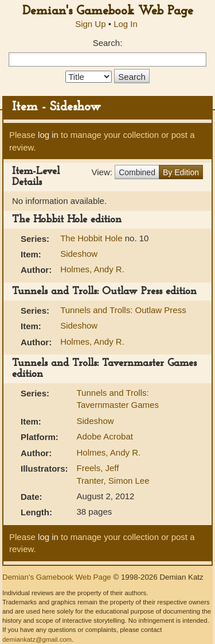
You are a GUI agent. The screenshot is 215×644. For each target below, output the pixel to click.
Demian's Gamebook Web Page (108, 11)
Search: (108, 43)
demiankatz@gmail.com (37, 639)
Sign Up (90, 24)
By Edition (181, 172)
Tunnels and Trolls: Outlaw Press (123, 310)
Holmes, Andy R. (92, 269)
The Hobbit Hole (93, 238)
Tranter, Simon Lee (113, 481)
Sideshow (79, 254)
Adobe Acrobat (105, 436)
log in (48, 135)
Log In (126, 24)
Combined (137, 172)
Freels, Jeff (98, 468)
